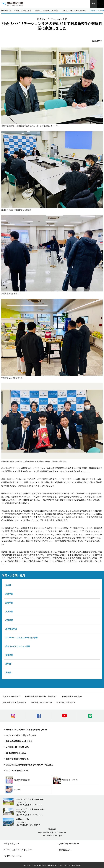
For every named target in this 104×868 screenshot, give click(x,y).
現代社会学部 (11, 629)
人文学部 (9, 612)
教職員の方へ (65, 850)
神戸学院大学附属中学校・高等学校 (40, 696)
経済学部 (9, 594)
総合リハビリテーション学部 (47, 11)
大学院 (8, 673)
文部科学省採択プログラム (17, 759)
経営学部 (9, 603)
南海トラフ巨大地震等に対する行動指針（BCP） (27, 730)
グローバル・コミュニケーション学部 (22, 638)
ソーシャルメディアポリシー (18, 850)
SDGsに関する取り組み (16, 753)
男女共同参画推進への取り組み (19, 741)
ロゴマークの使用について (17, 771)
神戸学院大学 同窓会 (71, 696)
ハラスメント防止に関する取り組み (21, 735)
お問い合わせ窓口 (13, 856)
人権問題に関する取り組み (17, 747)
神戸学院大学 (6, 11)
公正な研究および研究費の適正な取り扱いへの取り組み (30, 765)
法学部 (8, 585)
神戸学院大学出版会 (65, 702)
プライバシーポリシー (69, 844)
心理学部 (9, 620)
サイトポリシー (12, 844)
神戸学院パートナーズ (40, 702)
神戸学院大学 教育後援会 (13, 702)
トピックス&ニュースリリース (74, 11)
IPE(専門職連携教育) (18, 780)
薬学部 (8, 664)
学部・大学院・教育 (23, 11)
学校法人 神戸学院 (11, 696)
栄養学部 (9, 655)
